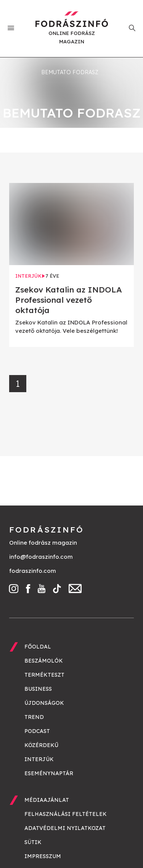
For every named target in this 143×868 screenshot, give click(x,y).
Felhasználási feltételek (66, 814)
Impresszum (43, 856)
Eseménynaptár (49, 773)
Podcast (37, 731)
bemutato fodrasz (70, 72)
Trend (34, 717)
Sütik (33, 842)
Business (38, 689)
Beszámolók (44, 661)
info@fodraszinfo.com (41, 557)
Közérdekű (41, 745)
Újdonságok (44, 703)
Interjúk (39, 759)
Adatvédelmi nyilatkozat (65, 828)
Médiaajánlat (47, 800)
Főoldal (38, 647)
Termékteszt (44, 675)
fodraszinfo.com (33, 571)
